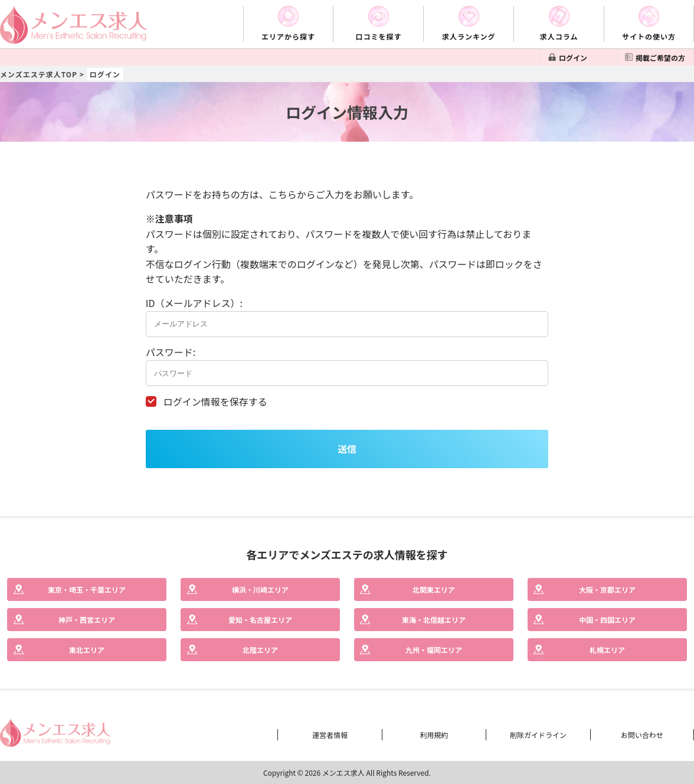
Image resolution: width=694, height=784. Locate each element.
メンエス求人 (343, 772)
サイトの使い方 (649, 36)
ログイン (573, 58)
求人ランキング (469, 36)
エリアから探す (288, 36)
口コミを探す (378, 36)
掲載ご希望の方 (660, 58)
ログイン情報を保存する (215, 401)
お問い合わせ (642, 735)
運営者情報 (330, 735)
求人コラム (559, 36)
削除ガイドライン (538, 735)
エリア (87, 589)
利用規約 (434, 735)
